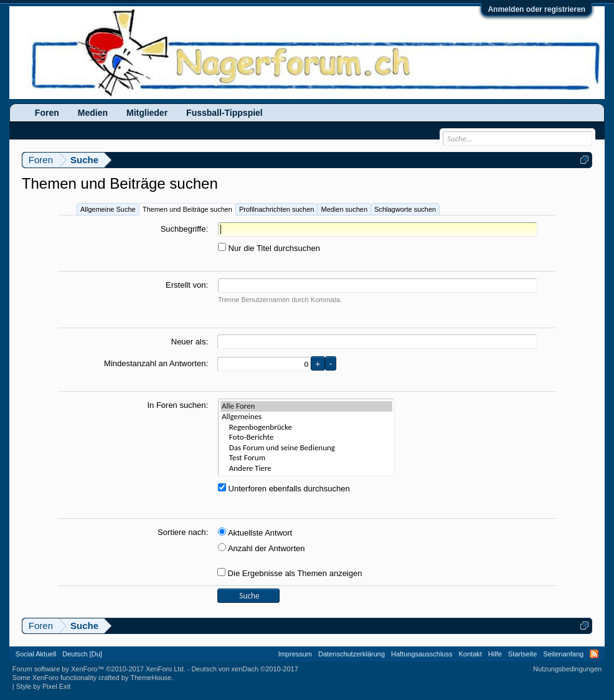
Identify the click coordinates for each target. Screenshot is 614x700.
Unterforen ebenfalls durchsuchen (284, 489)
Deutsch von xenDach (244, 669)
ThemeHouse (151, 678)
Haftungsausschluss (422, 654)
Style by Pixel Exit (43, 686)
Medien (93, 113)
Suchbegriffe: (184, 229)
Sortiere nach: (183, 532)
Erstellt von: (187, 285)
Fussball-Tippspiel (224, 113)
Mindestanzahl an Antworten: (156, 363)
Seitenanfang (563, 654)
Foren (47, 113)
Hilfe (495, 654)
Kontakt (470, 654)
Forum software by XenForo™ (99, 669)
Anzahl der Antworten (261, 548)
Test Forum (306, 458)
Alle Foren (306, 406)
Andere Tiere (306, 469)
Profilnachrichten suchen (276, 209)
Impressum (295, 654)
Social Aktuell (36, 654)
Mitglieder (147, 113)
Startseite (522, 654)
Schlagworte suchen (405, 209)
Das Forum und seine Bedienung (306, 448)
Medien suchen (344, 209)
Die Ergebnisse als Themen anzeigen (290, 573)
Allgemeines (306, 417)
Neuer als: (190, 342)
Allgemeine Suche (108, 209)
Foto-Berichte (306, 437)
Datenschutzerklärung (352, 654)
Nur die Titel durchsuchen (269, 248)
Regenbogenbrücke (306, 428)
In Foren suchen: (177, 405)
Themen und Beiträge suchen (187, 209)
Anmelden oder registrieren (536, 9)
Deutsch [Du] (82, 654)
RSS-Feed (594, 654)
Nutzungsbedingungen (567, 669)
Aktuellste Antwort (255, 533)
